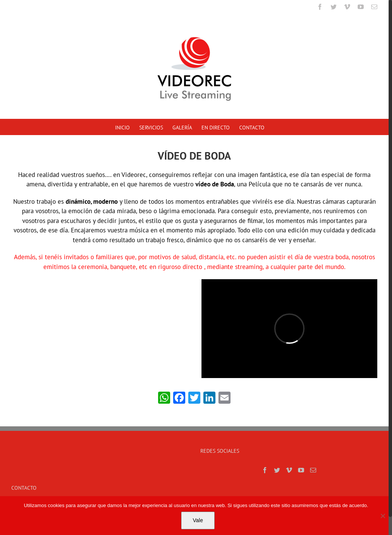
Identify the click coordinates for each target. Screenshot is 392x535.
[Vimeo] (289, 470)
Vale (198, 520)
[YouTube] (301, 470)
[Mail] (313, 470)
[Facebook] (265, 470)
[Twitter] (277, 470)
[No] (383, 516)
